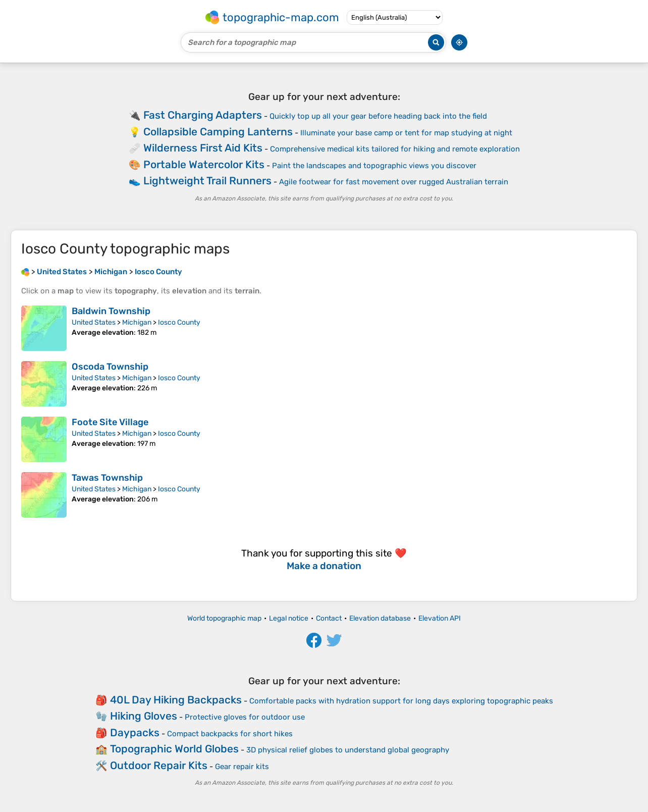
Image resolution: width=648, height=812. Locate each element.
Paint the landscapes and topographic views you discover (374, 166)
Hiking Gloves (144, 716)
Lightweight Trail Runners (207, 181)
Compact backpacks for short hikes (230, 734)
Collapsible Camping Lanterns (218, 132)
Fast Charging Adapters (203, 115)
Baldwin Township (111, 311)
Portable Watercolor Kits (204, 164)
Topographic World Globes (174, 749)
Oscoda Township (110, 367)
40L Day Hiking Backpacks (176, 700)
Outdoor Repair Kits (159, 765)
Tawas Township (107, 478)
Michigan (137, 322)
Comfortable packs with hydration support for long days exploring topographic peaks (401, 701)
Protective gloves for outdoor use (245, 717)
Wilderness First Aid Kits (203, 148)
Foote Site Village (110, 422)
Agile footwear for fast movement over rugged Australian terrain (394, 182)
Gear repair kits (242, 767)
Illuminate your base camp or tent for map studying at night (406, 133)
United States (94, 322)
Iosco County (179, 322)
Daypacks (135, 732)
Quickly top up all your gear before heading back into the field (378, 116)
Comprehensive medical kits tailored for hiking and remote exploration (395, 149)
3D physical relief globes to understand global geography (348, 750)
